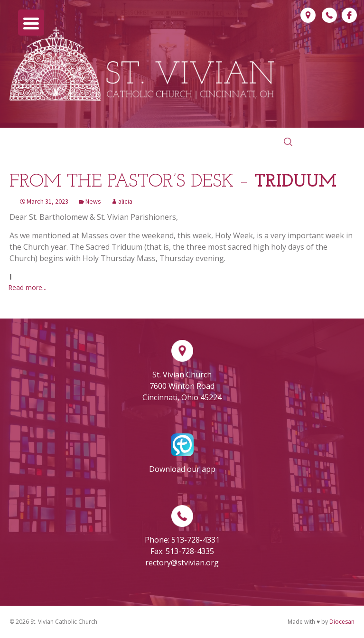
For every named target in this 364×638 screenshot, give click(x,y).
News (93, 201)
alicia (125, 201)
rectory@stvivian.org (182, 563)
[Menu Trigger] (31, 23)
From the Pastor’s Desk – (173, 182)
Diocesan (342, 622)
